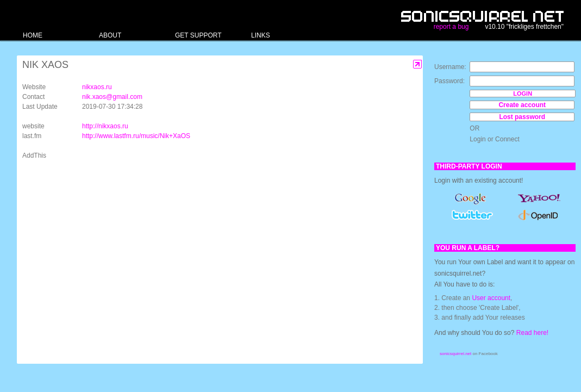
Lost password (522, 117)
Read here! (532, 333)
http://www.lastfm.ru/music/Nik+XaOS (136, 136)
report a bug (451, 27)
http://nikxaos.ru (105, 126)
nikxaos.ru (97, 87)
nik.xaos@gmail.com (112, 97)
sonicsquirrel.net (455, 354)
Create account (522, 105)
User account (491, 298)
